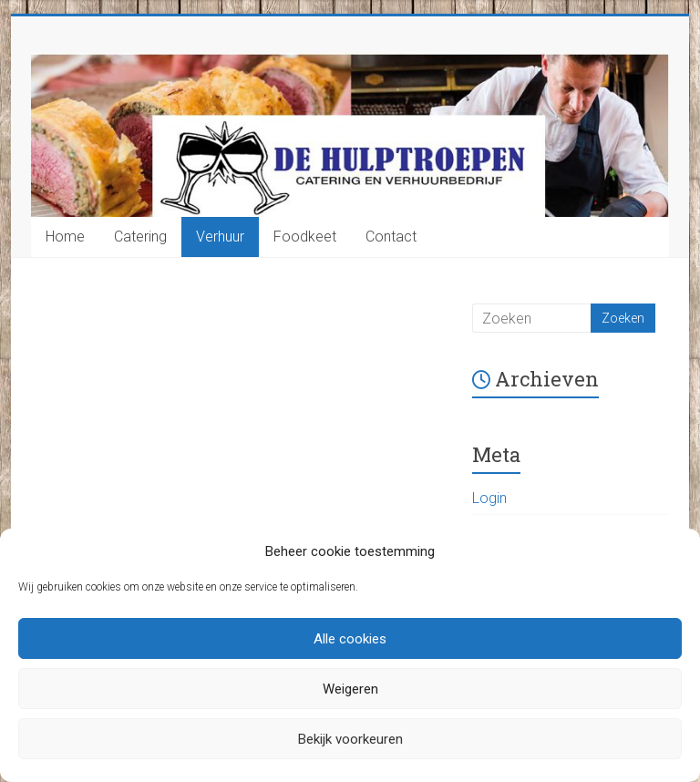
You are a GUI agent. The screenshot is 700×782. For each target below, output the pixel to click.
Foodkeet (305, 237)
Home (65, 237)
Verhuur (220, 237)
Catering (140, 237)
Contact (391, 237)
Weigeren (350, 689)
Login (489, 498)
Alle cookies (350, 639)
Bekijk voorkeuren (350, 739)
